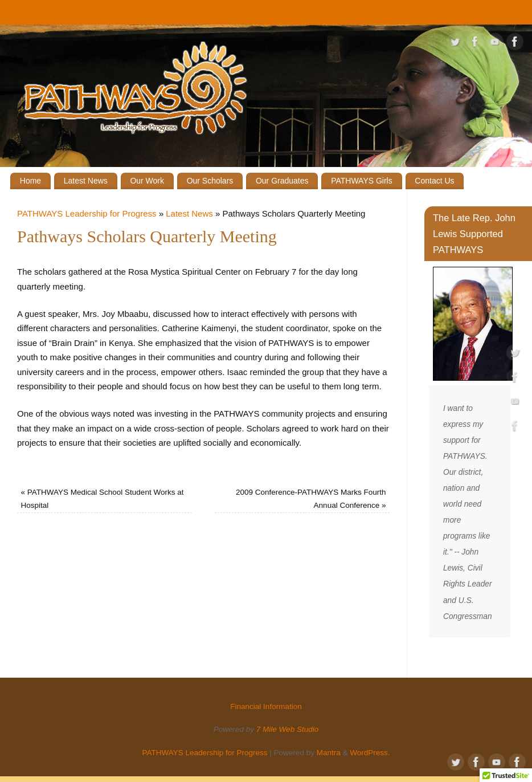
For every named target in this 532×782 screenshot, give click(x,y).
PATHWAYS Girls (362, 181)
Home (30, 181)
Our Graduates (282, 181)
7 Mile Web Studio (287, 729)
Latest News (86, 181)
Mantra (329, 753)
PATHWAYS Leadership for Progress (87, 213)
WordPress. (370, 753)
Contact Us (434, 181)
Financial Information (491, 15)
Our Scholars (210, 181)
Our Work (147, 181)
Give (436, 15)
